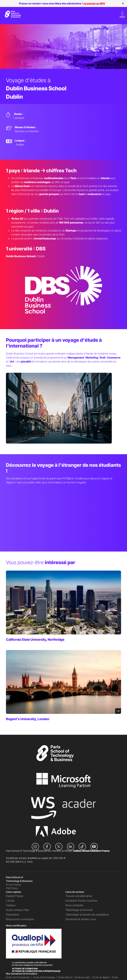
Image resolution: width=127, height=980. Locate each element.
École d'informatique (44, 977)
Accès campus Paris (18, 910)
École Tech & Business (18, 977)
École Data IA (65, 977)
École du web (82, 977)
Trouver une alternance (79, 896)
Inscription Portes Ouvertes (81, 901)
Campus (11, 905)
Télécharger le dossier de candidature (87, 915)
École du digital (101, 977)
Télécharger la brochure (79, 910)
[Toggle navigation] (122, 14)
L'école (10, 901)
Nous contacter (74, 905)
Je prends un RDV (94, 3)
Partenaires (13, 915)
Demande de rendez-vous (81, 919)
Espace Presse (15, 896)
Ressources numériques (20, 919)
